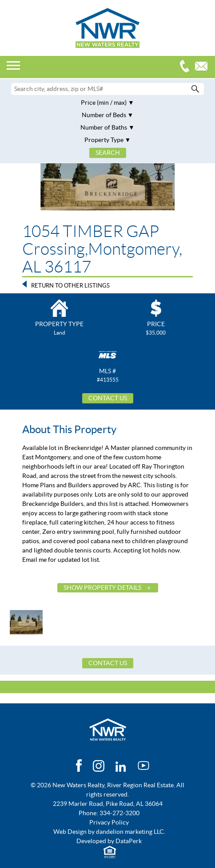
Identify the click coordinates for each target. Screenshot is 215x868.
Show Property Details (102, 588)
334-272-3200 (187, 67)
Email (203, 67)
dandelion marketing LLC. (131, 832)
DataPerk (129, 841)
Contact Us (108, 398)
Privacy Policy (109, 822)
